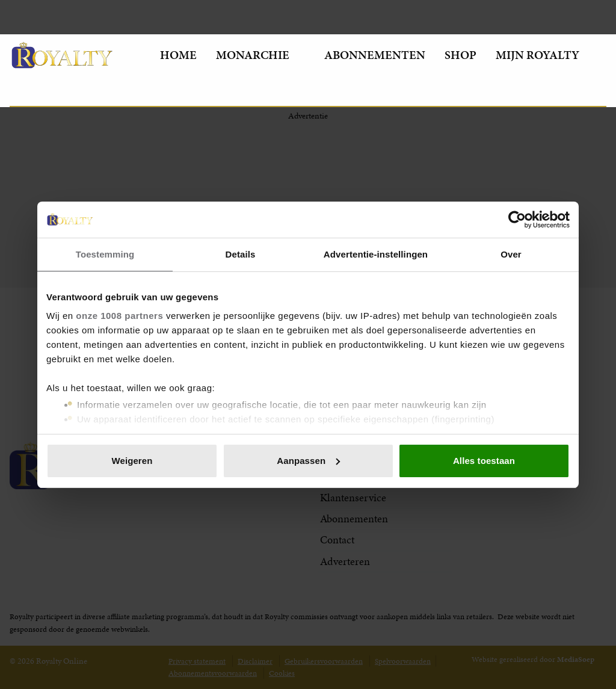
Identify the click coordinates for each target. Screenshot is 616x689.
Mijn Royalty (546, 55)
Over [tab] (511, 254)
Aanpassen (308, 461)
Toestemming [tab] (105, 254)
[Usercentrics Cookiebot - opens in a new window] (517, 220)
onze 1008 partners (119, 316)
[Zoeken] (19, 91)
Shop (460, 55)
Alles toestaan (484, 461)
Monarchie (260, 55)
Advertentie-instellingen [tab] (376, 254)
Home (178, 55)
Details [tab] (241, 254)
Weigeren (132, 461)
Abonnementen (375, 55)
